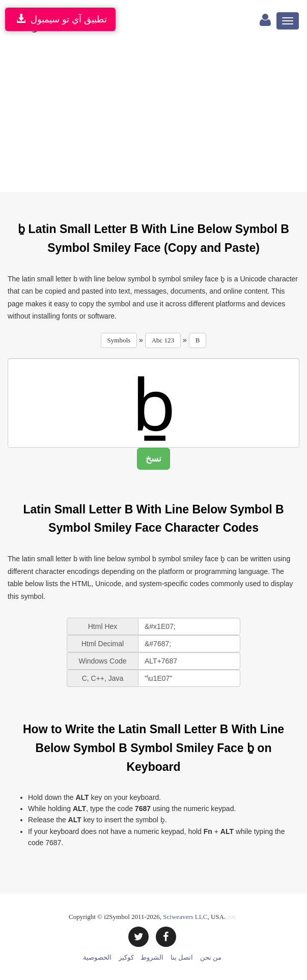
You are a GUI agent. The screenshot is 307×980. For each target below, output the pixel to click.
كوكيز (126, 957)
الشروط (152, 957)
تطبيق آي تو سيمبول (60, 19)
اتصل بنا (182, 957)
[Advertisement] (153, 116)
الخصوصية (97, 957)
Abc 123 (163, 340)
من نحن (211, 957)
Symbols (119, 340)
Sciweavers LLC (185, 917)
